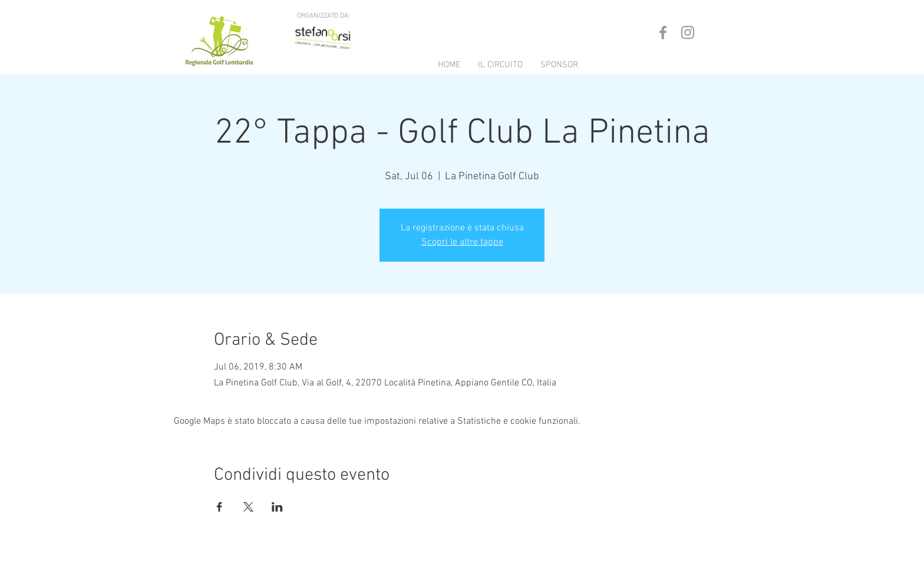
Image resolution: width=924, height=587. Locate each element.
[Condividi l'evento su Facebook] (220, 507)
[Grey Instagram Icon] (688, 32)
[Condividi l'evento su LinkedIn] (277, 507)
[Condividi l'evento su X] (248, 507)
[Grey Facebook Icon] (663, 32)
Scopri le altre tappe (462, 242)
